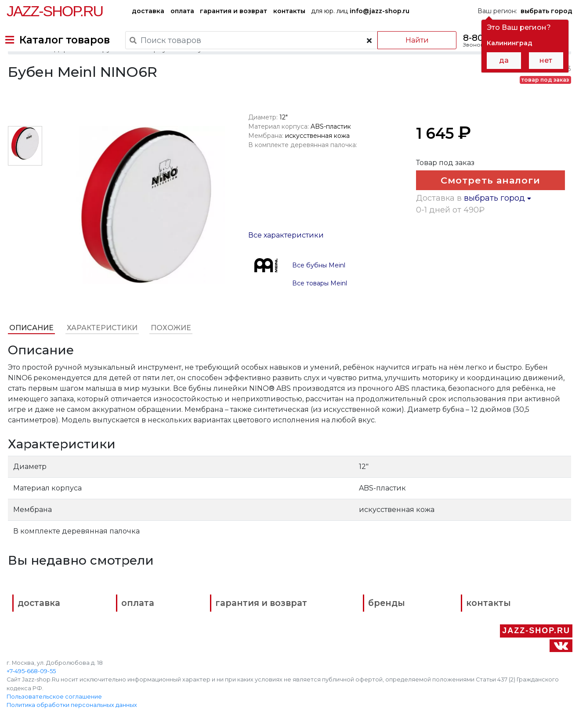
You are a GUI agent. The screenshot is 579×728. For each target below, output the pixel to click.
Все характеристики (286, 257)
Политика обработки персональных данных (72, 697)
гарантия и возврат (233, 11)
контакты (289, 11)
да (504, 60)
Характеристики (101, 349)
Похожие (170, 349)
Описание (30, 349)
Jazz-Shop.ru (55, 11)
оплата (182, 11)
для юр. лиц (360, 11)
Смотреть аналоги (487, 205)
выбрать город (498, 256)
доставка (148, 11)
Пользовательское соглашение (54, 689)
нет (546, 60)
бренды (326, 627)
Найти (407, 40)
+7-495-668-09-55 (31, 664)
